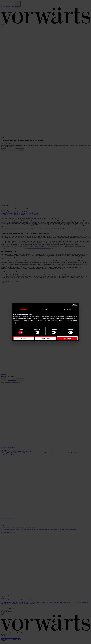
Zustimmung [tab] (23, 309)
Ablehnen (24, 338)
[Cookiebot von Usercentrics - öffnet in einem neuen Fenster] (71, 305)
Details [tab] (45, 309)
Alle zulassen (67, 338)
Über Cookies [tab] (68, 309)
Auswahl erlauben (45, 338)
